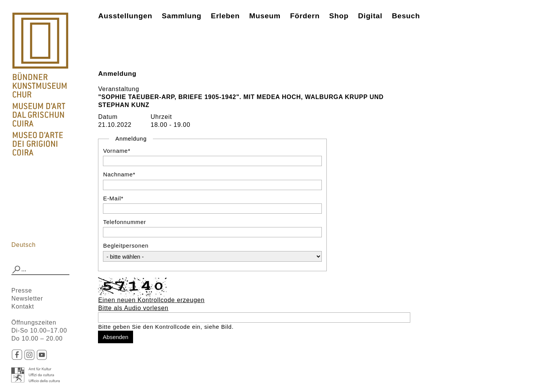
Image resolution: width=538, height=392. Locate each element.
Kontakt (23, 306)
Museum (265, 16)
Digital (370, 16)
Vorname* (117, 151)
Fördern (305, 16)
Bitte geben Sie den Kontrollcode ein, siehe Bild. (166, 327)
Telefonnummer (124, 222)
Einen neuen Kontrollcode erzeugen (151, 300)
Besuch (406, 16)
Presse (22, 290)
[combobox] (40, 270)
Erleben (225, 16)
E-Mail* (113, 198)
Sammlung (181, 16)
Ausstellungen (125, 16)
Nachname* (119, 174)
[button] (16, 270)
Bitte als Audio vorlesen (133, 308)
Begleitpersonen (126, 246)
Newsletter (27, 298)
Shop (339, 16)
